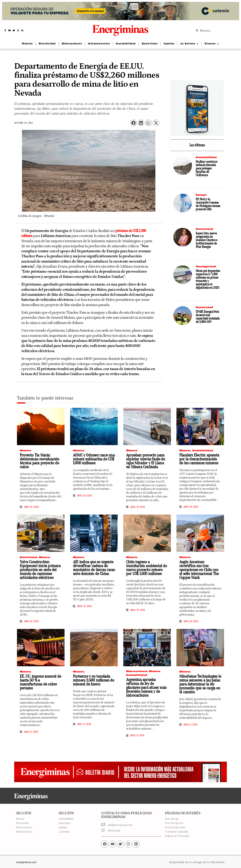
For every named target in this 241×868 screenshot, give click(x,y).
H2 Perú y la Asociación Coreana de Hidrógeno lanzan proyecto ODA (208, 204)
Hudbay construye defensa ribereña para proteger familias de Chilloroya (206, 168)
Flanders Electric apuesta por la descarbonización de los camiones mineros (199, 459)
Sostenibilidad (206, 157)
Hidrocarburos (137, 672)
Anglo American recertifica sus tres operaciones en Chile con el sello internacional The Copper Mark (199, 570)
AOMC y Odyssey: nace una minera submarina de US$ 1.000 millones (92, 459)
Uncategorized (206, 266)
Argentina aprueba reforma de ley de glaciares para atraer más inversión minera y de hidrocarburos (146, 686)
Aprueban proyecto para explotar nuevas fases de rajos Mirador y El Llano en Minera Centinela (146, 461)
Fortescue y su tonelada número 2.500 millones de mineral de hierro (92, 681)
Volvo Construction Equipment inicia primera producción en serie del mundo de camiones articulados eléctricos (39, 570)
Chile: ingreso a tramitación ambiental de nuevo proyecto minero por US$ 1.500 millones (147, 568)
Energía (201, 195)
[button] (134, 123)
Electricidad (204, 229)
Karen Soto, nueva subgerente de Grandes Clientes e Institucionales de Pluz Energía (206, 240)
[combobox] (215, 30)
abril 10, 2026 (31, 507)
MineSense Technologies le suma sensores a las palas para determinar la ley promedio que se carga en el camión (200, 685)
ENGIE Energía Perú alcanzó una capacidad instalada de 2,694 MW (208, 317)
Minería (25, 451)
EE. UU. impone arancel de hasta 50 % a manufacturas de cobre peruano (40, 681)
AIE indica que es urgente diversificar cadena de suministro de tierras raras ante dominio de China (93, 568)
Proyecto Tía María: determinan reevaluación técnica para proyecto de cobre (38, 461)
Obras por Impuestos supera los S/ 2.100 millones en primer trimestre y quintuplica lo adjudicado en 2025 (208, 279)
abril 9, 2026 (31, 728)
